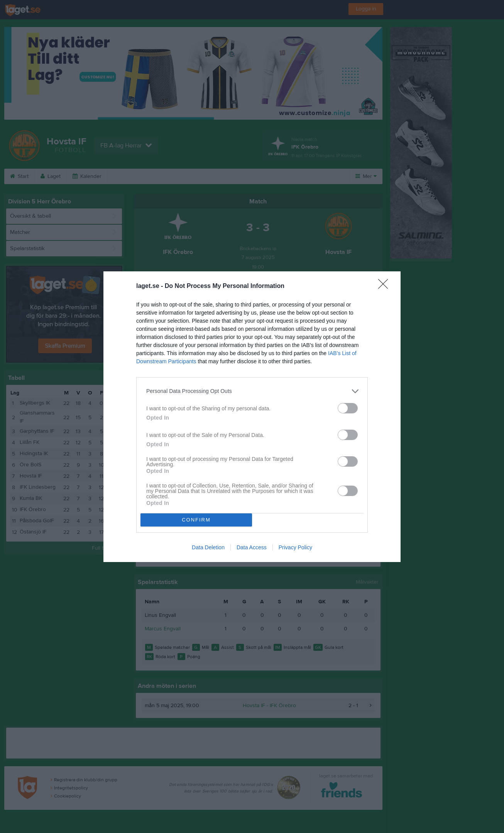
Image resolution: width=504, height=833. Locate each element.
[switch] (348, 408)
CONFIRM (196, 520)
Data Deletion (208, 547)
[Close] (386, 286)
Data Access (252, 547)
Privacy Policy (295, 547)
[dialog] (252, 417)
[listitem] (252, 391)
